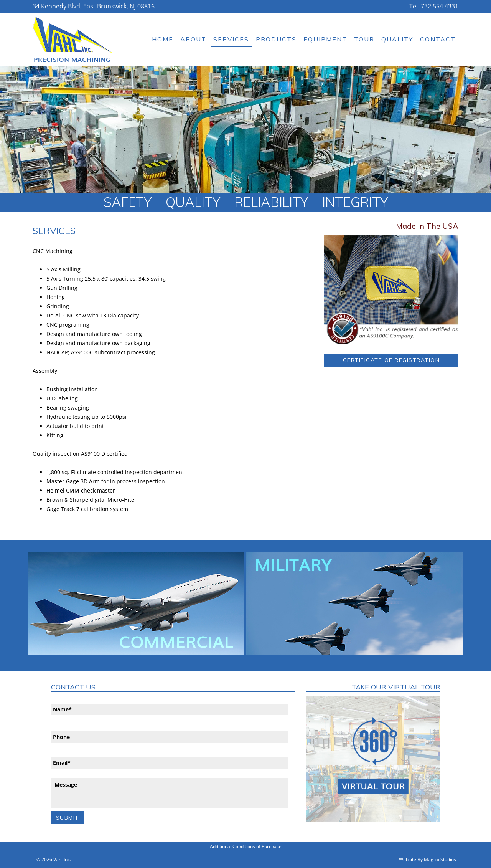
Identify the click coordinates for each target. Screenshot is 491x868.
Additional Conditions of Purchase (246, 846)
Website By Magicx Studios (428, 859)
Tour (364, 39)
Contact (438, 39)
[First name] (170, 709)
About (193, 39)
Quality (397, 39)
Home (163, 39)
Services (231, 39)
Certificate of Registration (391, 360)
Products (276, 39)
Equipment (325, 39)
